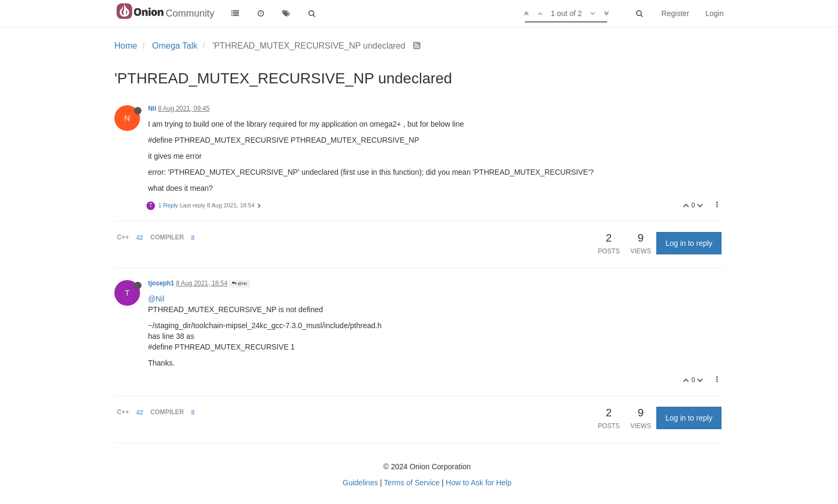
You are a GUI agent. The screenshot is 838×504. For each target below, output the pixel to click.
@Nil (239, 284)
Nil (152, 108)
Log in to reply (689, 243)
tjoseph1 (161, 283)
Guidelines (360, 483)
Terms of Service (412, 483)
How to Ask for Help (479, 483)
